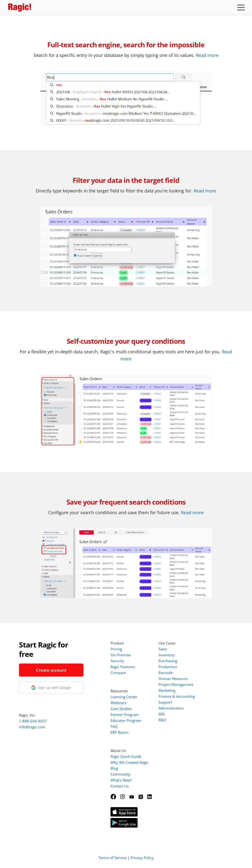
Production (168, 667)
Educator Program (126, 720)
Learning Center (124, 697)
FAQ (114, 726)
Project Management (176, 684)
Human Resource (173, 679)
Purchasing (168, 661)
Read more (207, 55)
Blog (114, 768)
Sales (163, 649)
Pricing (116, 649)
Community (120, 774)
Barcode (165, 673)
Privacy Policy (142, 858)
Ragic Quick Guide (126, 756)
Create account (51, 670)
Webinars (118, 703)
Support (165, 702)
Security (117, 661)
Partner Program (125, 715)
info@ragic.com (32, 727)
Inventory (167, 655)
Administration (171, 708)
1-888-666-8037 (33, 721)
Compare (118, 673)
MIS (162, 714)
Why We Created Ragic (129, 762)
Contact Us (120, 786)
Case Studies (121, 709)
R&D (162, 720)
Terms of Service (112, 858)
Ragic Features (123, 667)
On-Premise (121, 655)
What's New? (121, 780)
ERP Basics (119, 732)
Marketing (167, 690)
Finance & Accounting (177, 696)
